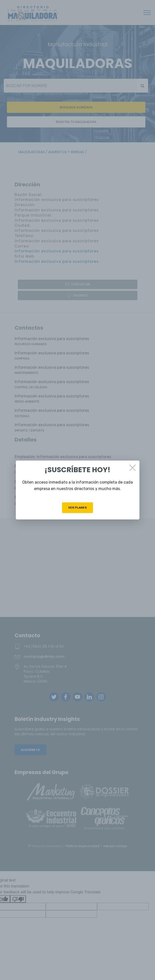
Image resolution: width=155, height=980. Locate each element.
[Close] (133, 468)
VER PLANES (77, 508)
